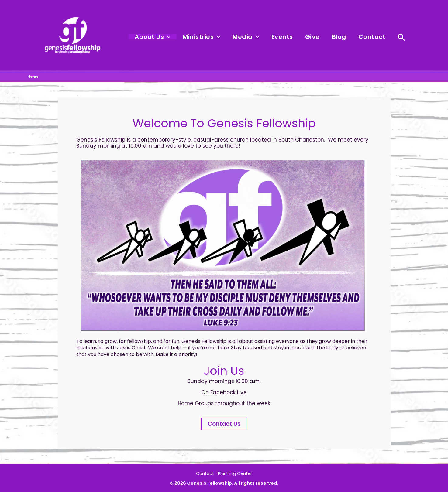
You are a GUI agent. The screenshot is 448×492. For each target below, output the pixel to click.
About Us (176, 37)
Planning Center (237, 473)
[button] (191, 37)
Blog (345, 37)
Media (262, 37)
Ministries (222, 37)
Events (295, 37)
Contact (374, 37)
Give (322, 37)
